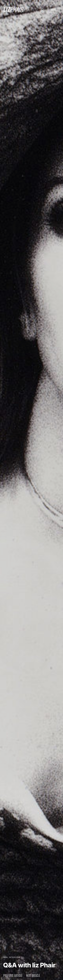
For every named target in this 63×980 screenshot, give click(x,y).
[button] (43, 9)
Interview (14, 957)
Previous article (13, 975)
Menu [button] (53, 9)
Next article (33, 975)
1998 (5, 957)
